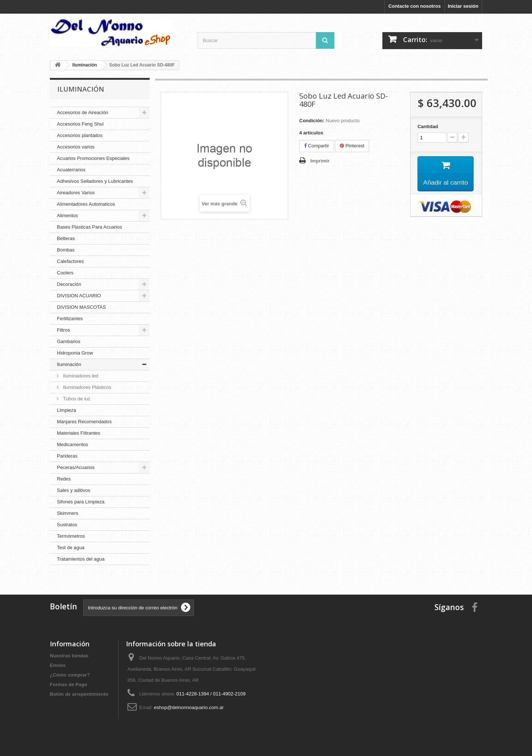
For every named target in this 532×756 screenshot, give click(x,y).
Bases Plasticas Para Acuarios (89, 227)
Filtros (63, 330)
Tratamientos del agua (81, 559)
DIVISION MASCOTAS (81, 307)
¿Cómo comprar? (70, 675)
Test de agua (71, 548)
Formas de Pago (69, 685)
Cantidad (428, 126)
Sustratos (67, 525)
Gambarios (69, 341)
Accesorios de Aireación (83, 112)
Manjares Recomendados (84, 422)
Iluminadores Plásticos (86, 387)
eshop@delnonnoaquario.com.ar (189, 707)
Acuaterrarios (71, 170)
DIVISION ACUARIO (79, 296)
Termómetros (71, 536)
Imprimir (320, 161)
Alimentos (67, 215)
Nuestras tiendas (69, 656)
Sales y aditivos (74, 490)
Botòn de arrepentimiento (79, 694)
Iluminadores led (80, 376)
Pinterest (352, 146)
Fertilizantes (70, 319)
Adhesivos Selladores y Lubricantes (95, 181)
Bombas (66, 250)
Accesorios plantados (80, 135)
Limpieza (66, 410)
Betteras (66, 238)
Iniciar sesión (463, 6)
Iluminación (69, 364)
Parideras (67, 456)
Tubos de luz (76, 399)
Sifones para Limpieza (81, 502)
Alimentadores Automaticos (86, 204)
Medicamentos (73, 444)
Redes (64, 479)
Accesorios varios (76, 147)
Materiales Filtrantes (79, 433)
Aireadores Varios (76, 193)
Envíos (58, 665)
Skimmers (68, 513)
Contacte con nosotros (415, 6)
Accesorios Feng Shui (80, 124)
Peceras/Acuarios (76, 467)
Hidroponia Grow (75, 353)
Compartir (317, 146)
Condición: (312, 121)
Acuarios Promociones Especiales (93, 158)
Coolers (65, 273)
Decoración (69, 284)
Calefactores (70, 261)
